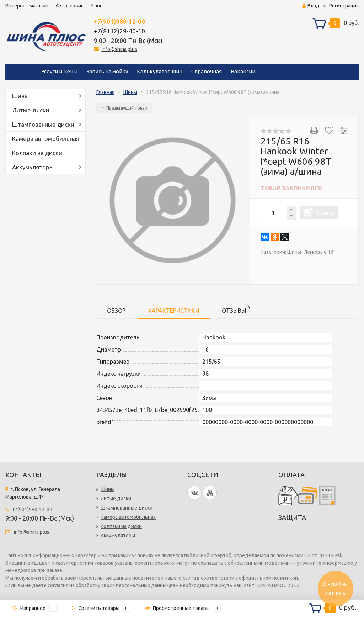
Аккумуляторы (33, 167)
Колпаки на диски (37, 153)
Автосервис (69, 6)
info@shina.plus (119, 49)
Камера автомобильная (46, 139)
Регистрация (344, 6)
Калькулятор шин (160, 71)
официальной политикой (268, 578)
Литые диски (31, 110)
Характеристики (174, 311)
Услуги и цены (59, 71)
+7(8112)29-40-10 (119, 31)
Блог (96, 6)
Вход (311, 6)
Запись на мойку (107, 71)
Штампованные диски (43, 124)
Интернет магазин (27, 6)
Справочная (207, 71)
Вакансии (243, 71)
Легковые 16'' (320, 252)
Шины (20, 96)
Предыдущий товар (124, 108)
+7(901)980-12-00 (119, 21)
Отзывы (236, 309)
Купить (325, 213)
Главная (105, 92)
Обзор (116, 311)
